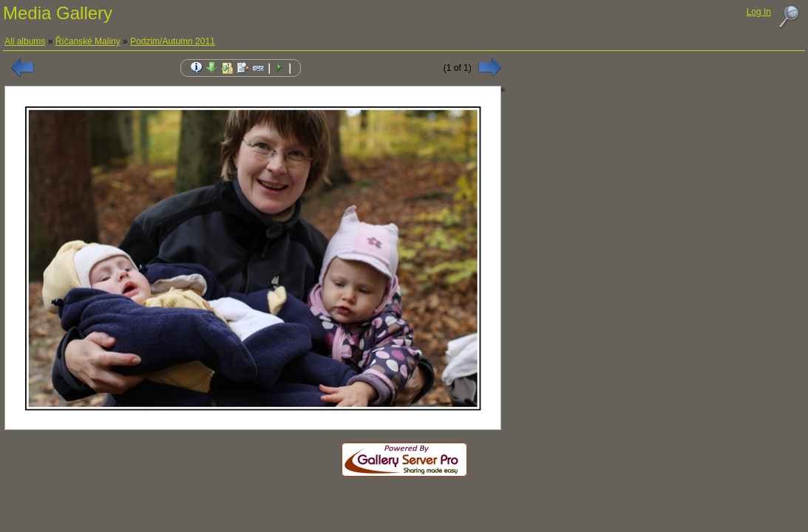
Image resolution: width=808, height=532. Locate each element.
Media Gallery (58, 13)
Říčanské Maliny (88, 41)
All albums (25, 41)
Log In (759, 12)
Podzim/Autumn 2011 (173, 41)
